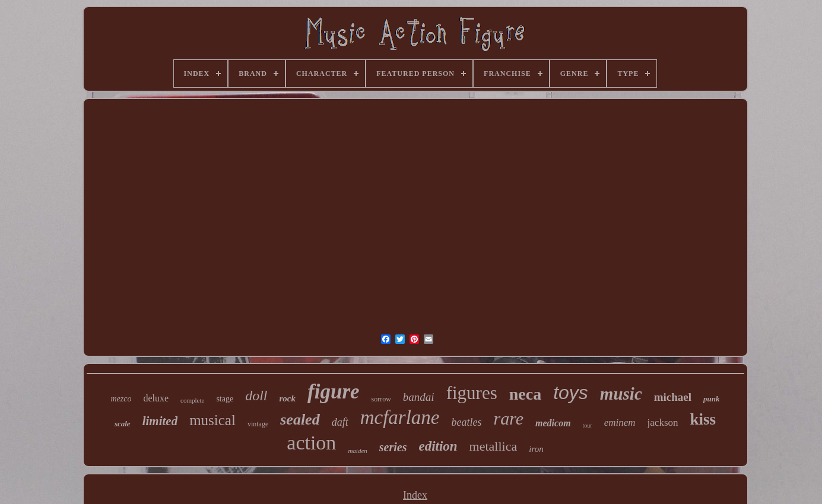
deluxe (156, 398)
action (311, 443)
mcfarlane (400, 417)
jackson (663, 422)
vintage (258, 424)
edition (438, 446)
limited (160, 421)
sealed (300, 420)
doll (256, 395)
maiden (357, 451)
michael (673, 397)
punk (711, 399)
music (621, 394)
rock (288, 398)
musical (212, 420)
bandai (419, 397)
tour (588, 425)
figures (472, 393)
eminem (620, 422)
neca (525, 394)
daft (340, 422)
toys (571, 393)
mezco (121, 399)
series (393, 447)
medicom (553, 423)
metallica (493, 446)
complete (192, 400)
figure (334, 392)
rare (508, 418)
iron (536, 449)
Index (415, 495)
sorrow (381, 399)
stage (225, 399)
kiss (703, 419)
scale (123, 424)
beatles (466, 422)
